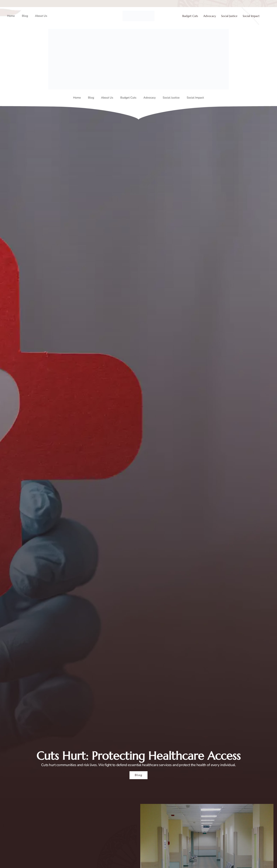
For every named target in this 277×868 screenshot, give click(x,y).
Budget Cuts (190, 16)
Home (11, 16)
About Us (41, 16)
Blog (25, 16)
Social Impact (251, 16)
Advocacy (210, 16)
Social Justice (229, 16)
